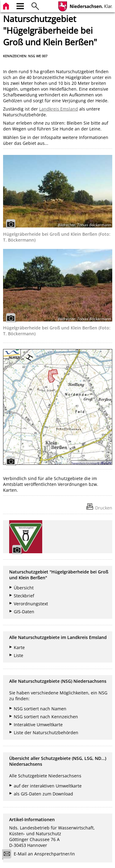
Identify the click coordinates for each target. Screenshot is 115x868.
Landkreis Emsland (59, 109)
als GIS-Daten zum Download (43, 794)
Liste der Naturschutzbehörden (46, 733)
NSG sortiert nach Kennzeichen (46, 717)
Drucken (104, 508)
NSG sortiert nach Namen (40, 709)
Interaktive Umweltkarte (38, 725)
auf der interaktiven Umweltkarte (48, 786)
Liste (19, 655)
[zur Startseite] (7, 5)
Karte (19, 647)
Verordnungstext (31, 604)
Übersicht (24, 588)
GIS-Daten (24, 612)
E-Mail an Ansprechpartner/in (41, 855)
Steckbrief (24, 596)
